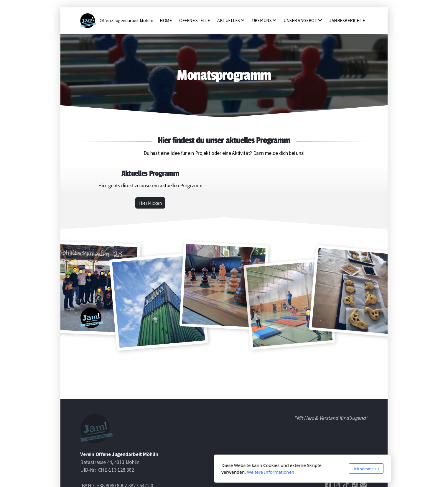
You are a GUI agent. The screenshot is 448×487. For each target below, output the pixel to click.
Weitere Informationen (192, 472)
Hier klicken (150, 203)
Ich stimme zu (288, 469)
